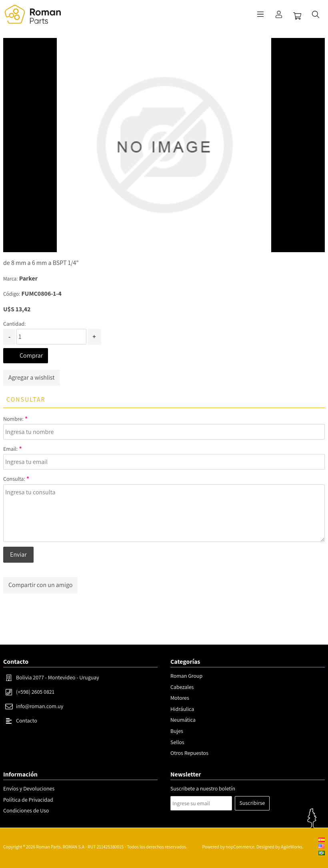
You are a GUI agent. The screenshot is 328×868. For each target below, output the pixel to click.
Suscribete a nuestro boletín (203, 788)
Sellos (177, 742)
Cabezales (182, 687)
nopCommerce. (240, 847)
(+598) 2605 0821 (35, 692)
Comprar (31, 355)
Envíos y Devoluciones (29, 788)
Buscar (316, 14)
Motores (180, 698)
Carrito (297, 16)
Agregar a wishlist (32, 377)
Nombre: (13, 419)
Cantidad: (14, 324)
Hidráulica (182, 709)
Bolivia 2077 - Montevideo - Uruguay (58, 677)
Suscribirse (252, 803)
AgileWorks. (292, 847)
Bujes (177, 731)
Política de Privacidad (28, 800)
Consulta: (14, 479)
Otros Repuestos (189, 753)
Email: (10, 449)
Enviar (18, 554)
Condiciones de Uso (26, 810)
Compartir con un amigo (40, 585)
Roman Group (186, 676)
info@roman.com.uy (40, 706)
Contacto (27, 721)
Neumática (183, 720)
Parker (28, 278)
